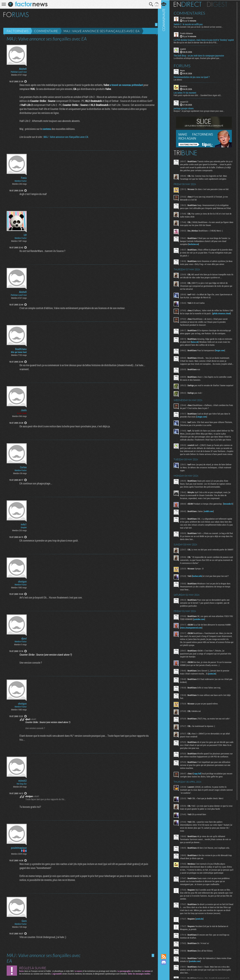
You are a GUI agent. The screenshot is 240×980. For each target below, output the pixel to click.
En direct (190, 4)
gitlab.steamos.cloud (191, 319)
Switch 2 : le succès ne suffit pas (190, 24)
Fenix (24, 178)
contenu (46, 129)
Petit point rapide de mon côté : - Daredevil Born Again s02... (200, 98)
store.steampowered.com (194, 645)
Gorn (24, 921)
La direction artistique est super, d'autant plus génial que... (199, 61)
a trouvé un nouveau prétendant (125, 85)
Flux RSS (166, 957)
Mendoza (186, 89)
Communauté (166, 474)
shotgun (22, 582)
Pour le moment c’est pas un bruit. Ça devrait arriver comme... (200, 27)
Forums (184, 68)
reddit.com (211, 528)
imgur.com (222, 356)
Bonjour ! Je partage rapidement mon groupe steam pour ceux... (201, 113)
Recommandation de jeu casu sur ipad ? (194, 80)
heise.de (205, 347)
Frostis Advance (188, 18)
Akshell (23, 69)
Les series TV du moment (187, 95)
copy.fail (199, 794)
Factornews (18, 31)
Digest (219, 4)
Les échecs (180, 82)
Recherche (150, 4)
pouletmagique (19, 848)
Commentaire (46, 31)
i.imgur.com (204, 426)
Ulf (25, 235)
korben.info (199, 593)
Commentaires (192, 13)
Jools (24, 410)
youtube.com (205, 637)
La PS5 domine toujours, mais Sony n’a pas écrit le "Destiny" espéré (203, 41)
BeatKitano (21, 349)
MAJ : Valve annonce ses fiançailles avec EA (102, 31)
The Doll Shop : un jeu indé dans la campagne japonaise (201, 58)
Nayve (184, 73)
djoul (24, 638)
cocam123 (186, 104)
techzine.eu (196, 247)
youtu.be (214, 691)
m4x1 (24, 524)
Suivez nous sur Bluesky (166, 974)
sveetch (185, 52)
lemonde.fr (187, 522)
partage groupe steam (186, 111)
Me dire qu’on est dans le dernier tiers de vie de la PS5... (198, 45)
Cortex (23, 467)
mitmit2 (22, 781)
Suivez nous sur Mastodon (166, 968)
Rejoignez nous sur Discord (166, 962)
